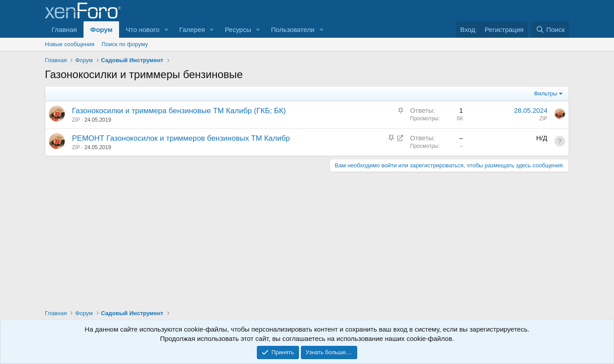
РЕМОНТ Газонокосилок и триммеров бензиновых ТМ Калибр (181, 138)
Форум (101, 30)
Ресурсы (238, 30)
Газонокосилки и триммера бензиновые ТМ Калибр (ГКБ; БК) (179, 111)
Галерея (192, 30)
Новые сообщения (70, 44)
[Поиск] (550, 30)
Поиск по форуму (125, 44)
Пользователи (293, 30)
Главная (64, 30)
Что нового (142, 30)
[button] (167, 30)
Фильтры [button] (545, 93)
